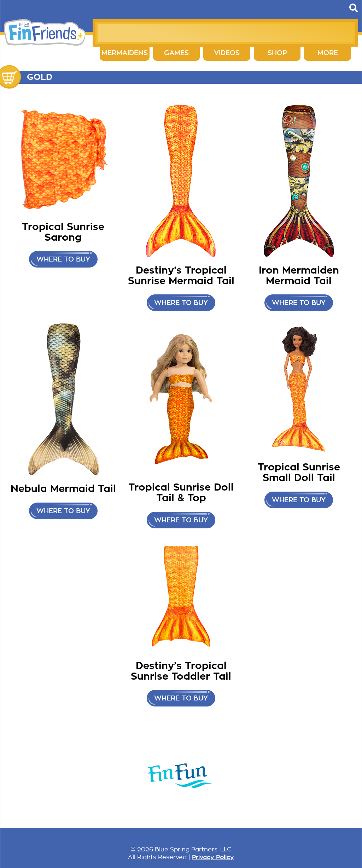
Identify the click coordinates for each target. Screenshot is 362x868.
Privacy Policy (213, 857)
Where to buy (63, 259)
